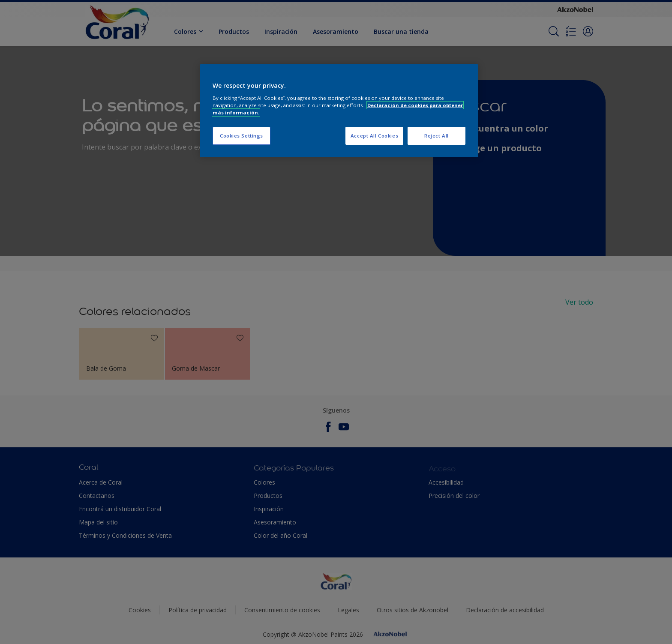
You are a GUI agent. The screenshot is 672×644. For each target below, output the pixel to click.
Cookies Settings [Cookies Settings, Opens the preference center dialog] (241, 136)
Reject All (436, 136)
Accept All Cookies (374, 136)
